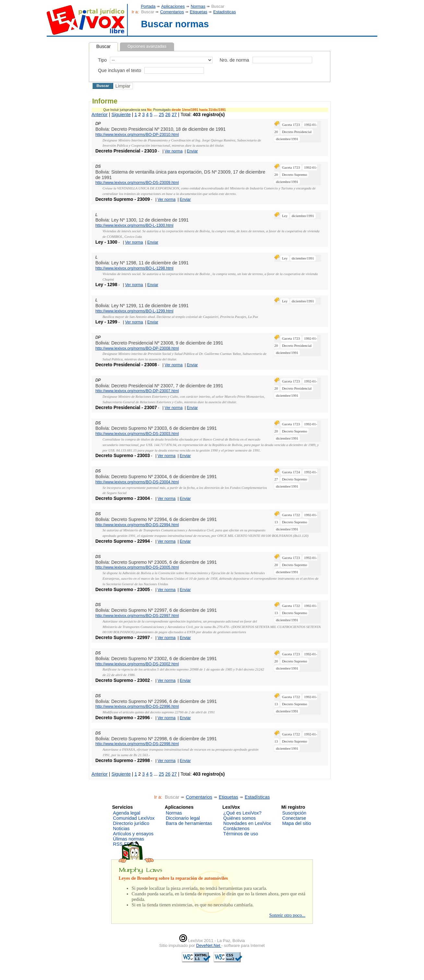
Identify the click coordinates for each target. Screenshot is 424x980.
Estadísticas (225, 12)
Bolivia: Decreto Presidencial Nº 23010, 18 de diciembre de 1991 (160, 129)
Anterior (100, 115)
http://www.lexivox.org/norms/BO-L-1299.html (134, 311)
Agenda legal (127, 813)
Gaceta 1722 (291, 515)
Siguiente (121, 115)
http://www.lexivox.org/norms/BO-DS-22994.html (137, 525)
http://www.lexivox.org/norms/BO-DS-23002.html (137, 664)
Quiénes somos (240, 818)
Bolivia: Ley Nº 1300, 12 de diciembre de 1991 (142, 220)
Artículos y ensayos (133, 834)
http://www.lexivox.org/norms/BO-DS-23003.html (137, 434)
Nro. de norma (234, 60)
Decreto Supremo (294, 175)
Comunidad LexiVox (134, 818)
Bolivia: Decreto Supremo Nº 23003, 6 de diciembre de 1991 (156, 428)
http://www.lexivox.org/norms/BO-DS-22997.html (137, 616)
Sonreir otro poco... (287, 915)
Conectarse (294, 818)
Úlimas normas (129, 839)
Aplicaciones (173, 6)
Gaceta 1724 (291, 472)
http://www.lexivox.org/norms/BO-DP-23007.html (137, 391)
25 (161, 115)
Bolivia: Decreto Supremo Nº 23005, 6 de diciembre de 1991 (156, 562)
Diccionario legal (183, 818)
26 (168, 115)
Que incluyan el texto (119, 70)
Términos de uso (241, 834)
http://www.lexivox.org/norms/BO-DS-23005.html (137, 567)
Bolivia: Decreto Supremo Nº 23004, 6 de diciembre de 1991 (156, 477)
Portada (148, 6)
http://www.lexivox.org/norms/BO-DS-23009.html (137, 183)
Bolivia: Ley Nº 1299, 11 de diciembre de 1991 (142, 306)
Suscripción (294, 813)
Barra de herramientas (189, 823)
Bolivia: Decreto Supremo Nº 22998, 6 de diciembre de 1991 (156, 739)
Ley (285, 216)
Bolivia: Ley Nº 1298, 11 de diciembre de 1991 (142, 263)
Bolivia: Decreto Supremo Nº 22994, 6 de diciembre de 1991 (156, 519)
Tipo (102, 60)
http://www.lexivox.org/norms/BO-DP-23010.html (137, 135)
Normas (198, 6)
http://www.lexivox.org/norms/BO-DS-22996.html (137, 707)
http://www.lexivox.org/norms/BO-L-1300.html (134, 225)
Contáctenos (236, 829)
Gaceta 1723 (291, 125)
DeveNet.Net (209, 945)
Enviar (192, 151)
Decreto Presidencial (297, 132)
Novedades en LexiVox (247, 823)
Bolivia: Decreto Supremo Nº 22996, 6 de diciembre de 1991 (156, 701)
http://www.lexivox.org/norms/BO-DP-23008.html (137, 348)
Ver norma (174, 151)
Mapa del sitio (297, 823)
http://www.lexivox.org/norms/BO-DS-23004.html (137, 482)
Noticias (121, 829)
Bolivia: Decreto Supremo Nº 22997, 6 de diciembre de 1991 (156, 610)
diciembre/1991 (287, 139)
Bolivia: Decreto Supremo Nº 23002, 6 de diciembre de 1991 (156, 659)
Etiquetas (199, 12)
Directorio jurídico (131, 823)
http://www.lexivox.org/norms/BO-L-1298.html (134, 268)
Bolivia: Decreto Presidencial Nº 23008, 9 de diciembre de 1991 (159, 343)
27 (174, 115)
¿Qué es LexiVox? (242, 813)
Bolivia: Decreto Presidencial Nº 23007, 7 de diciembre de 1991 (159, 386)
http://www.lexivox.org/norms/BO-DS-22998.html (137, 744)
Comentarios (172, 12)
